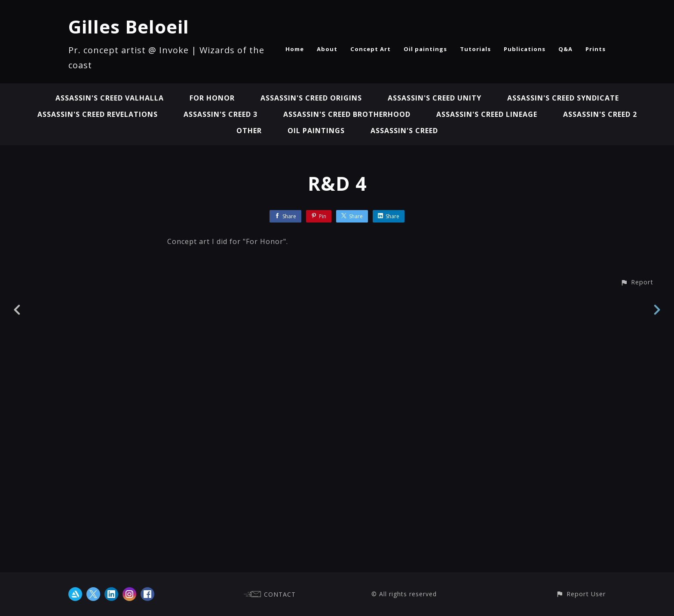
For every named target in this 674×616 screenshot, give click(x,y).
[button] (637, 557)
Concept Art (371, 49)
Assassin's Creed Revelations (98, 114)
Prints (596, 49)
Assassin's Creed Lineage (487, 114)
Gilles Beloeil (129, 26)
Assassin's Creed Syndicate (563, 98)
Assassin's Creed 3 (221, 114)
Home (295, 49)
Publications (525, 49)
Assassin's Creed (404, 131)
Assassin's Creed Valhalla (110, 98)
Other (249, 131)
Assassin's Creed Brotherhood (347, 114)
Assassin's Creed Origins (311, 98)
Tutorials (475, 49)
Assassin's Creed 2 (600, 114)
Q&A (565, 49)
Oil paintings (425, 49)
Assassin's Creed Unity (435, 98)
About (327, 49)
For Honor (212, 98)
